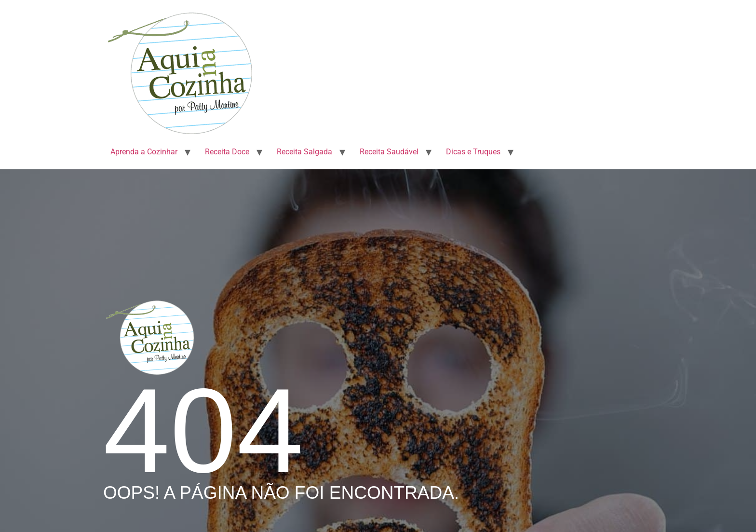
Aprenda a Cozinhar (144, 152)
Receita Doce (227, 152)
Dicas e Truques (473, 152)
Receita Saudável (389, 152)
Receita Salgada (304, 152)
